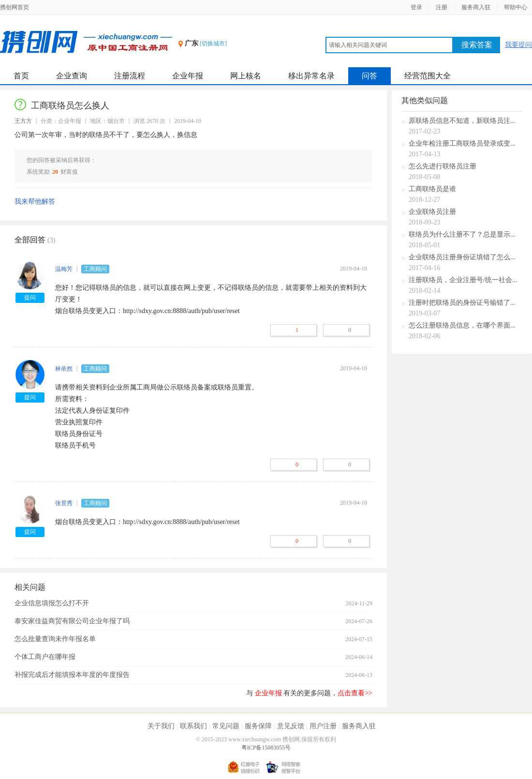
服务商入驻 (476, 7)
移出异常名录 (311, 76)
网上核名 (246, 76)
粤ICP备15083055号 (266, 748)
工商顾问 (95, 269)
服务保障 (258, 726)
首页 (21, 76)
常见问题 (226, 726)
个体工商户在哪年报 (45, 657)
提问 (30, 298)
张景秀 (64, 503)
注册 (442, 7)
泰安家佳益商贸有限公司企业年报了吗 (72, 621)
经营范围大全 (428, 76)
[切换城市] (213, 44)
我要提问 (518, 45)
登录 (416, 7)
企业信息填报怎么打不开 (52, 603)
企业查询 (72, 76)
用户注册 (323, 726)
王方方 (23, 121)
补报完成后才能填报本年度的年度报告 (72, 675)
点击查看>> (355, 693)
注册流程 (130, 76)
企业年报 (188, 76)
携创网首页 (15, 7)
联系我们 (193, 726)
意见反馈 (291, 726)
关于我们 (161, 726)
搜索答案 (477, 45)
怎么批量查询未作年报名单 (55, 639)
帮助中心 (516, 7)
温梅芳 (64, 269)
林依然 (64, 369)
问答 (369, 76)
